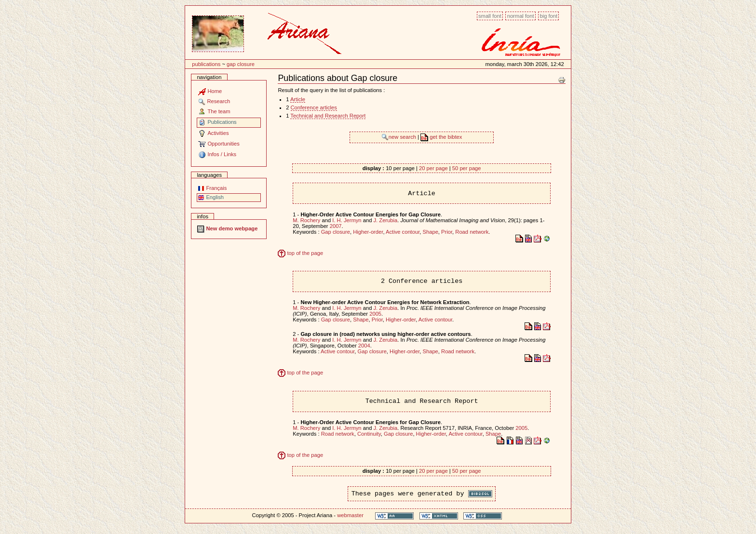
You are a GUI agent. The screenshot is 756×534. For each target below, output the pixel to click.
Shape (431, 232)
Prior (447, 232)
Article (298, 99)
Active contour (403, 232)
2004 (364, 346)
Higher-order (368, 232)
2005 (375, 314)
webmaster (350, 515)
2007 (336, 226)
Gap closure (241, 64)
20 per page (433, 168)
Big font (548, 16)
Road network (472, 232)
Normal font (521, 16)
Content (185, 11)
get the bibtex (441, 137)
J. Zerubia (385, 220)
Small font (490, 16)
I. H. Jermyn (347, 220)
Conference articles (314, 107)
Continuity (369, 434)
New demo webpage (227, 228)
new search (399, 137)
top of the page (300, 253)
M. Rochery (306, 220)
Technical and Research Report (328, 116)
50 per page (467, 168)
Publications (206, 64)
